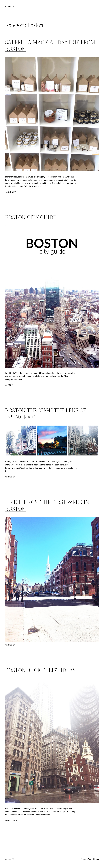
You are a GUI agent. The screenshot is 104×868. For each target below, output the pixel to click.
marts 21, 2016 (11, 645)
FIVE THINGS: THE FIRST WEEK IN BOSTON (47, 505)
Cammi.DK (10, 7)
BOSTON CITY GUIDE (31, 217)
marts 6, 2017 (10, 192)
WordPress (94, 859)
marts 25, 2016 (11, 477)
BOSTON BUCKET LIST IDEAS (40, 670)
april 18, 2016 (10, 385)
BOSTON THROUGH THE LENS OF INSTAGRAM (46, 414)
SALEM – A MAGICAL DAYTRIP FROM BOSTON (50, 45)
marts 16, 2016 (11, 820)
